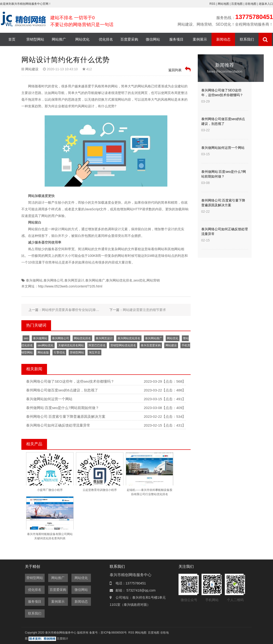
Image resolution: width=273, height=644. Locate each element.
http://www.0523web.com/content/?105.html (70, 286)
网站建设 (32, 69)
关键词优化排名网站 (71, 345)
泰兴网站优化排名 (119, 280)
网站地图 (224, 4)
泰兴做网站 (34, 280)
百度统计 (62, 639)
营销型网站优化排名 (123, 345)
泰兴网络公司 (53, 280)
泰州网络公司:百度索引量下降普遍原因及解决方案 (66, 416)
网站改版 (43, 353)
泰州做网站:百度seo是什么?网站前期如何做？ (63, 408)
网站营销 (153, 280)
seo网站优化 (45, 345)
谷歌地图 (251, 4)
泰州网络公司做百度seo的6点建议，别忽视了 (62, 390)
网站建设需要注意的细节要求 (144, 310)
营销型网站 (35, 39)
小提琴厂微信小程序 (50, 490)
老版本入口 (266, 4)
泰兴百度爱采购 (151, 345)
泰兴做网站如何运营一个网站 (49, 399)
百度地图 (237, 4)
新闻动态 (223, 39)
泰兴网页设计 (74, 280)
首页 (12, 39)
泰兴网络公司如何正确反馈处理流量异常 (58, 425)
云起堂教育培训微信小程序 (100, 490)
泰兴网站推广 (95, 280)
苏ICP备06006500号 (114, 633)
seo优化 (139, 280)
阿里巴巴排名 (97, 345)
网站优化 (82, 39)
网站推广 (59, 39)
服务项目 (176, 39)
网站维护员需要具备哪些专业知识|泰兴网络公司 (77, 310)
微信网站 (153, 39)
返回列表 (179, 69)
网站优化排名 (82, 338)
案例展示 (200, 39)
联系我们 (247, 39)
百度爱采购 (129, 39)
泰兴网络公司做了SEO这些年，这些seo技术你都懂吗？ (70, 381)
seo (26, 338)
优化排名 (106, 39)
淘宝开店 (94, 353)
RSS (212, 4)
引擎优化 (59, 353)
